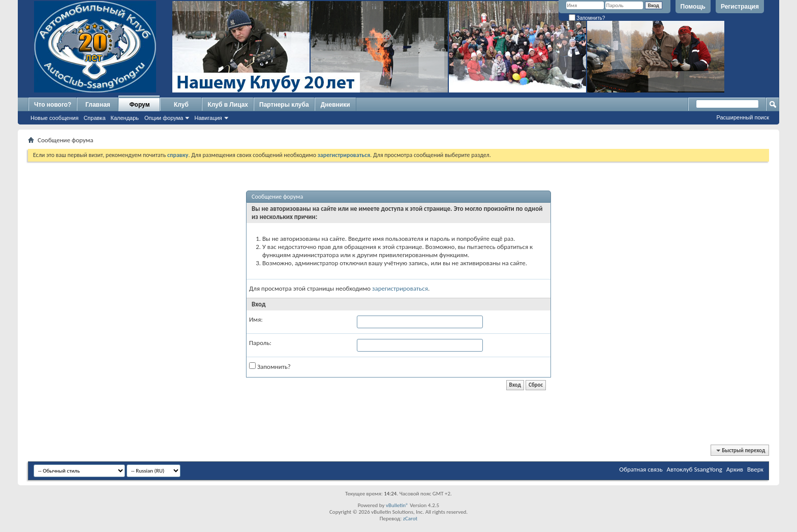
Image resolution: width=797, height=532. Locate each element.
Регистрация (740, 7)
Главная (98, 105)
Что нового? (53, 105)
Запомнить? (587, 18)
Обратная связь (641, 469)
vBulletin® (397, 505)
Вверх (755, 469)
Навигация (208, 118)
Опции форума (164, 118)
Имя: (256, 319)
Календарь (125, 118)
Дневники (335, 105)
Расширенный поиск (743, 117)
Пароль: (260, 343)
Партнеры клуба (284, 105)
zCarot (410, 519)
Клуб (181, 105)
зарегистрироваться (400, 288)
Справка (94, 118)
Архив (735, 469)
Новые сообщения (54, 118)
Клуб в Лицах (228, 105)
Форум (139, 105)
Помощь (693, 7)
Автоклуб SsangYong (695, 469)
